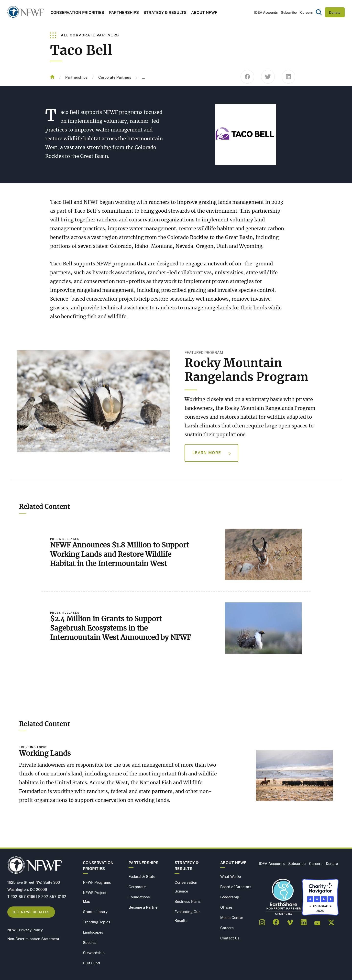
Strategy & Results (165, 12)
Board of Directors (236, 887)
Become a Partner (144, 907)
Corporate (137, 887)
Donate (335, 12)
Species (90, 942)
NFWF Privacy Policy (25, 930)
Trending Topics (97, 922)
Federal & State (142, 876)
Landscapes (93, 932)
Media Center (232, 917)
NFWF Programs (97, 882)
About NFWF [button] (204, 12)
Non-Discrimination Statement (33, 939)
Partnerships (124, 12)
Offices (226, 907)
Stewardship (94, 953)
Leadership (230, 897)
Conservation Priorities (98, 866)
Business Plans (188, 901)
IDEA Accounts (266, 12)
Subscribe (289, 12)
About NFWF (233, 863)
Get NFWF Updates (31, 912)
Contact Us (230, 938)
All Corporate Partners (85, 35)
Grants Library (95, 912)
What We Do (231, 876)
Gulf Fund (91, 963)
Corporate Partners (115, 77)
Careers (306, 12)
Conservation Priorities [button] (77, 12)
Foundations (139, 897)
